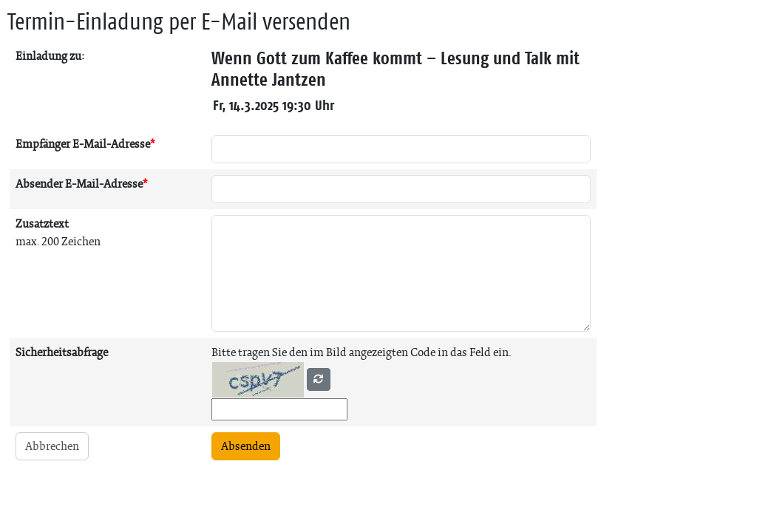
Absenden (246, 446)
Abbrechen (52, 446)
